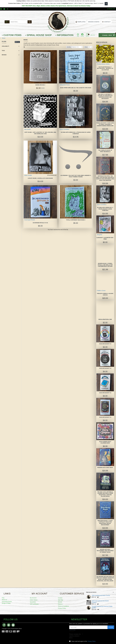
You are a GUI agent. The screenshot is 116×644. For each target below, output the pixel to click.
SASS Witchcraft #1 (105, 417)
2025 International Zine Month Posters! (100, 602)
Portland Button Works (103, 64)
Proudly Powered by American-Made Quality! (102, 607)
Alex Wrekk (28, 129)
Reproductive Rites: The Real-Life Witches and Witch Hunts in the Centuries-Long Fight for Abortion (105, 178)
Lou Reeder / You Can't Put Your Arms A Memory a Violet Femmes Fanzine (76, 176)
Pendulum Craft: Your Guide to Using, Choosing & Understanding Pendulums (105, 124)
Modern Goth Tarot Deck (105, 468)
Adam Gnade (28, 175)
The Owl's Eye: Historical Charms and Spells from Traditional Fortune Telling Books (105, 494)
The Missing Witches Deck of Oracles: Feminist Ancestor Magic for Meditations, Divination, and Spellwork (105, 579)
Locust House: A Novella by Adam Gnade (40, 178)
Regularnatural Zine (105, 319)
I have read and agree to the (83, 641)
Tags (3, 51)
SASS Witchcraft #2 (105, 393)
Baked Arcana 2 (40, 85)
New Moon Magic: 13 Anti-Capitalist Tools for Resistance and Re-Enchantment (105, 523)
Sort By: (69, 47)
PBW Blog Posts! (91, 592)
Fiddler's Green (101, 291)
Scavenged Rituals (30, 220)
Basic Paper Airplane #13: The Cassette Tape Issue (76, 88)
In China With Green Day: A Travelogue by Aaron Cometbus (76, 133)
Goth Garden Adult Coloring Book (105, 442)
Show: (86, 47)
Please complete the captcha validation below (75, 636)
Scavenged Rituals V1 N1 (40, 223)
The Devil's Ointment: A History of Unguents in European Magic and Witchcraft (105, 96)
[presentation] (96, 636)
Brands (4, 55)
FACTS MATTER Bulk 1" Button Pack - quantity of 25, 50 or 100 (105, 68)
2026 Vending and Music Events (101, 595)
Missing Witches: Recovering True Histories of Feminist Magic (105, 551)
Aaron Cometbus (64, 129)
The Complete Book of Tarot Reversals (105, 151)
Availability (5, 46)
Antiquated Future (65, 85)
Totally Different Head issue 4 (76, 220)
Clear (18, 42)
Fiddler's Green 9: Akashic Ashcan (105, 294)
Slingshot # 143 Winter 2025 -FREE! (105, 238)
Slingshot (100, 235)
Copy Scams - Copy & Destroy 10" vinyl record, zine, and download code (40, 133)
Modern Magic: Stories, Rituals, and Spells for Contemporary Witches (105, 265)
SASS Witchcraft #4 (105, 344)
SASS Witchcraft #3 (105, 368)
